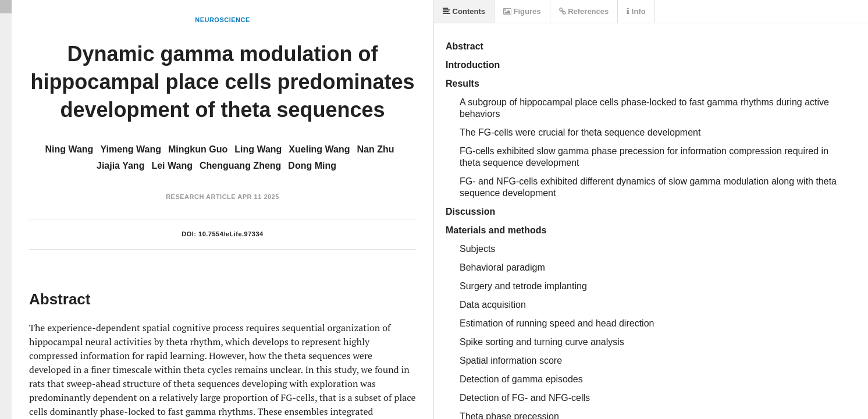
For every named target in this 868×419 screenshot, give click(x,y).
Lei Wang (172, 166)
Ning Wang (69, 149)
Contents (464, 11)
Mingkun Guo (198, 149)
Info (636, 11)
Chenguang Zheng (240, 166)
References (584, 11)
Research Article (201, 197)
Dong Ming (312, 166)
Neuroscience (223, 20)
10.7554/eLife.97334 (231, 234)
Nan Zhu (376, 149)
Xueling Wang (319, 149)
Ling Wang (258, 149)
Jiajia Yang (120, 166)
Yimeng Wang (131, 149)
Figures (522, 11)
